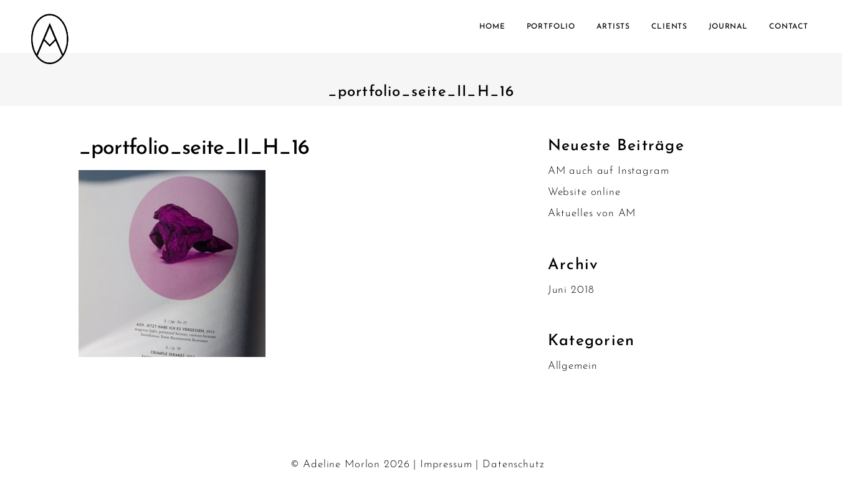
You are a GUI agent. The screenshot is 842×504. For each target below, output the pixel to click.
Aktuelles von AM (592, 213)
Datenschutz (513, 464)
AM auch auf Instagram (609, 171)
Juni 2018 (571, 290)
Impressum (446, 464)
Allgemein (573, 366)
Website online (584, 192)
